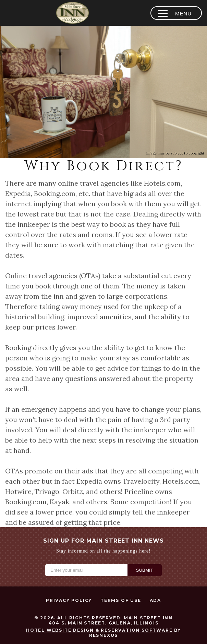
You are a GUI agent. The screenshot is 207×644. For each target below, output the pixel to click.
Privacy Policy (69, 600)
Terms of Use (121, 600)
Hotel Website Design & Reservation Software (99, 630)
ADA (155, 600)
